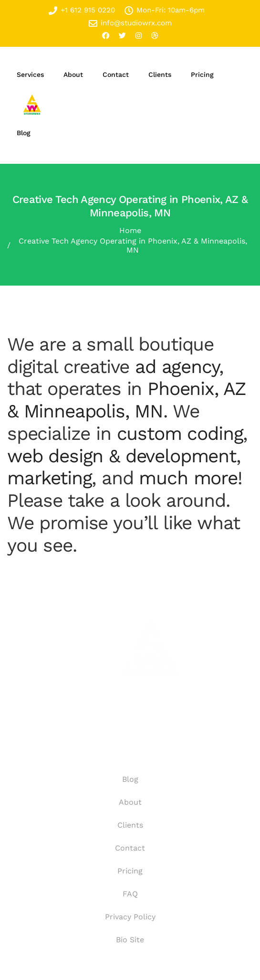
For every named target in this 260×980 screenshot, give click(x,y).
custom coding (180, 433)
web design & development (122, 456)
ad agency (177, 367)
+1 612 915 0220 (82, 10)
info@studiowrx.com (130, 23)
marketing (49, 478)
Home (130, 230)
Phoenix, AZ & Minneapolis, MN (127, 400)
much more (188, 478)
